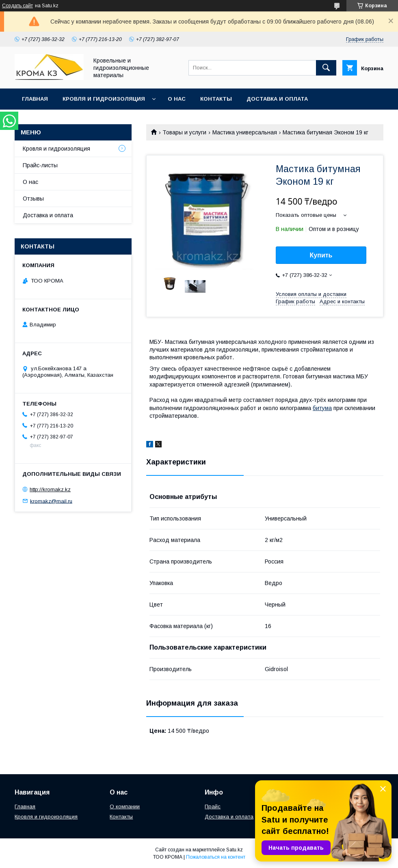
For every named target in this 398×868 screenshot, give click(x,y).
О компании (125, 806)
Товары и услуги (184, 132)
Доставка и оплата (277, 99)
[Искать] (326, 68)
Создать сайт (17, 6)
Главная (35, 99)
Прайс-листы (40, 165)
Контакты (216, 99)
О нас (177, 99)
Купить (321, 255)
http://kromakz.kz (50, 489)
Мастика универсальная (245, 132)
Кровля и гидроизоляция (104, 99)
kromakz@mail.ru (51, 501)
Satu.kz (235, 850)
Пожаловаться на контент (216, 857)
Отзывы (33, 199)
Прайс (213, 806)
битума (322, 408)
